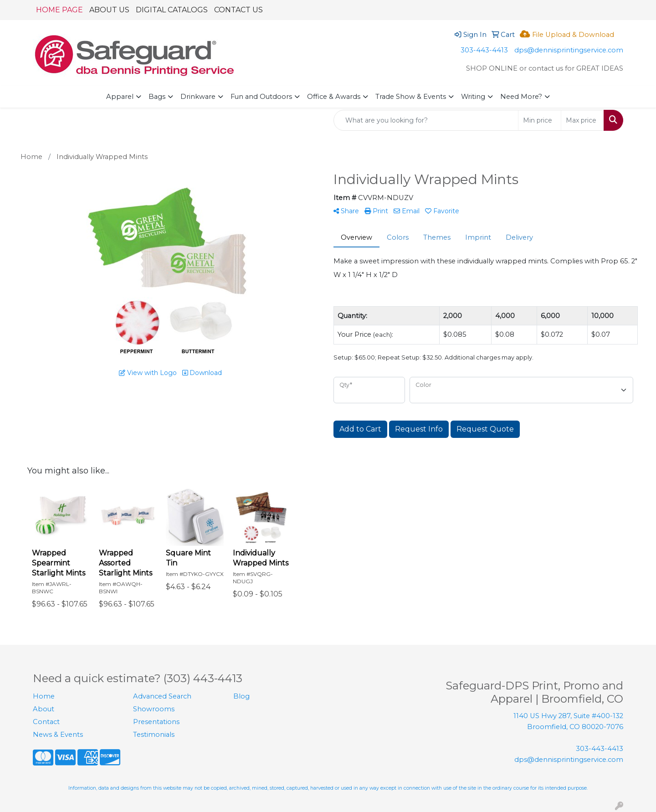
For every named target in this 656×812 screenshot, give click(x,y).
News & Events (58, 735)
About (44, 709)
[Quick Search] (426, 120)
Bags (157, 97)
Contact (46, 722)
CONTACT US (238, 10)
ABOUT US (109, 10)
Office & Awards (334, 97)
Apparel (120, 97)
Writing (473, 97)
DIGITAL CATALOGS (172, 10)
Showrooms (154, 709)
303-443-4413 (484, 50)
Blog (241, 696)
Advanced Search (162, 696)
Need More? (521, 97)
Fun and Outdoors (261, 97)
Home (44, 696)
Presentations (156, 722)
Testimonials (154, 735)
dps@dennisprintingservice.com (569, 50)
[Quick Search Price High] (582, 120)
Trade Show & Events (411, 97)
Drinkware (198, 97)
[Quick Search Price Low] (540, 120)
